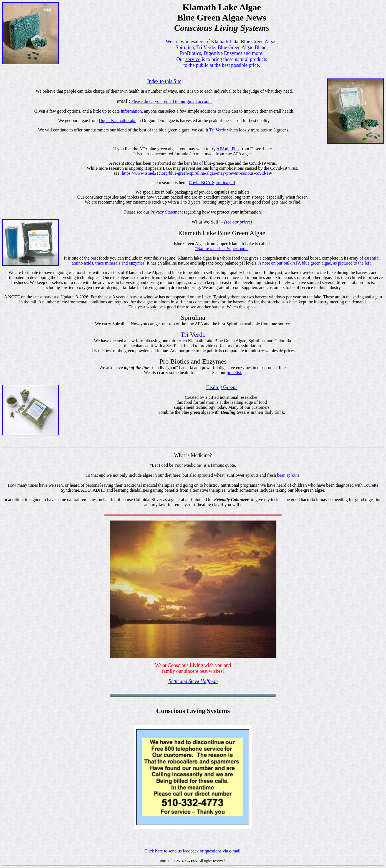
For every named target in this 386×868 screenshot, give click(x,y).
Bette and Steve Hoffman (193, 681)
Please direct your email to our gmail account (171, 101)
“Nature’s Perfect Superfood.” (222, 249)
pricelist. (234, 373)
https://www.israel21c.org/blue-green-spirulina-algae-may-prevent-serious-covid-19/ (197, 173)
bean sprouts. (289, 475)
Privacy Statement (167, 212)
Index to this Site (164, 81)
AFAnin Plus (228, 149)
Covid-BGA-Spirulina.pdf (212, 183)
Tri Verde (218, 130)
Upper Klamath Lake (118, 120)
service (193, 59)
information (131, 111)
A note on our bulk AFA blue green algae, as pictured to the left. (315, 263)
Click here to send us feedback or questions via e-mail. (193, 851)
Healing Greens (222, 387)
